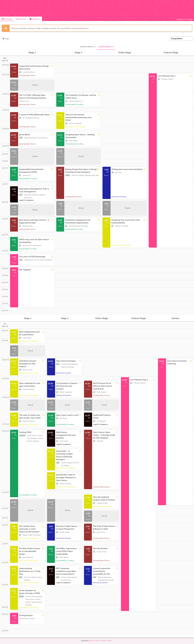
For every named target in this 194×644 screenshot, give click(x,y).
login (191, 19)
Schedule (7, 19)
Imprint (104, 641)
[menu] (182, 19)
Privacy (109, 641)
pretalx (91, 641)
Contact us (97, 641)
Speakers (35, 19)
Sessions (21, 19)
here (87, 28)
